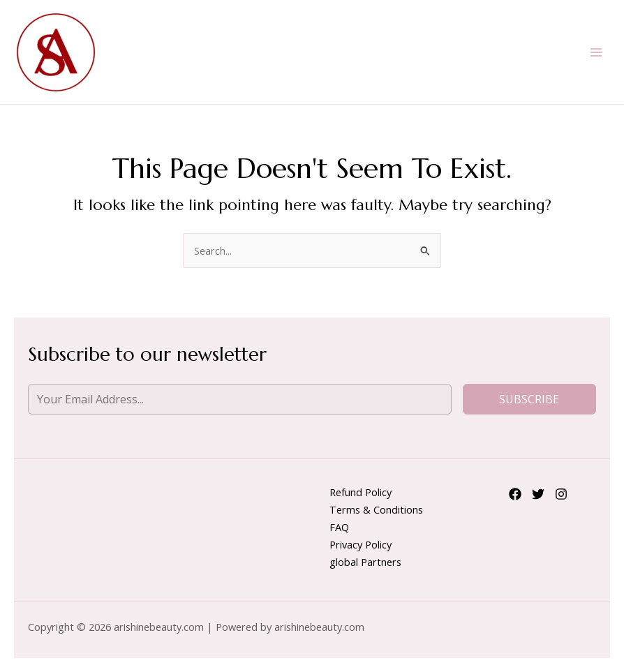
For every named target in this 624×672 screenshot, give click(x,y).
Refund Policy (361, 492)
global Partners (365, 562)
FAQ (339, 527)
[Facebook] (515, 494)
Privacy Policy (361, 544)
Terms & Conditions (376, 509)
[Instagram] (561, 494)
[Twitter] (538, 494)
